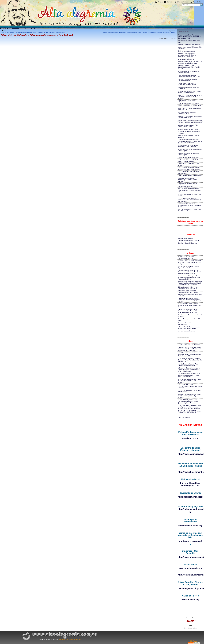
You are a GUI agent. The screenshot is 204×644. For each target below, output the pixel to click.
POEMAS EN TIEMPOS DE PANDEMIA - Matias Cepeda (187, 84)
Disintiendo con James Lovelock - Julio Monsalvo (190, 316)
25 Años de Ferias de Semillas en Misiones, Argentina (188, 72)
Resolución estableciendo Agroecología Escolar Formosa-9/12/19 (188, 180)
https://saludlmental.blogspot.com (190, 497)
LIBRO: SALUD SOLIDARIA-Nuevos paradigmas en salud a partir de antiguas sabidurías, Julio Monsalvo (189, 407)
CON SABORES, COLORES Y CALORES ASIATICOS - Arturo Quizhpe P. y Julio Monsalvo (188, 401)
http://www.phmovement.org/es (190, 472)
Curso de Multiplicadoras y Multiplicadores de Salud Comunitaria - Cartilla (190, 205)
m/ (190, 512)
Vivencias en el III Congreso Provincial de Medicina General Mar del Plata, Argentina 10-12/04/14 (190, 277)
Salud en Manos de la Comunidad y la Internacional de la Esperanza (190, 62)
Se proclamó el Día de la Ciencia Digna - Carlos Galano (188, 267)
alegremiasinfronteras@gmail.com (70, 639)
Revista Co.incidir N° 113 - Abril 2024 (190, 45)
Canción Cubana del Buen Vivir (188, 243)
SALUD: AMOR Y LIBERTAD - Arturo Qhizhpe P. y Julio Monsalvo (190, 412)
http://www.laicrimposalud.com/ (190, 454)
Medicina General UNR (105, 27)
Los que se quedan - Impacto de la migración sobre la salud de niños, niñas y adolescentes (189, 375)
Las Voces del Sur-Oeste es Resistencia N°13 (187, 113)
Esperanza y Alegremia (91, 27)
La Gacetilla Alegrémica (148, 27)
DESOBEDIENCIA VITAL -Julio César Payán (190, 195)
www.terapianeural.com (190, 568)
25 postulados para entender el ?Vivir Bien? (190, 320)
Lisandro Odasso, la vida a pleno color (190, 123)
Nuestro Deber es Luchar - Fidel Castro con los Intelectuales (188, 365)
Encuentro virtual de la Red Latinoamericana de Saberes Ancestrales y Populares (187, 55)
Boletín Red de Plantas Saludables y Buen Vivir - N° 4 (189, 109)
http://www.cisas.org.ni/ (190, 541)
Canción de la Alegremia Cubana (188, 241)
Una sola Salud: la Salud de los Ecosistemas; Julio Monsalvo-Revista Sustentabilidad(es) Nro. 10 (190, 272)
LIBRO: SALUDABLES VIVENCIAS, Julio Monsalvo (189, 391)
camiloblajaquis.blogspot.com (190, 588)
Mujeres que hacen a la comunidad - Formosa (189, 132)
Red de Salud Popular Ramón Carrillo (190, 120)
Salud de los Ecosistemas (51, 27)
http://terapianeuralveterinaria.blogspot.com (190, 575)
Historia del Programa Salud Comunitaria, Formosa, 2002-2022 (189, 76)
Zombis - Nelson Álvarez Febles (188, 129)
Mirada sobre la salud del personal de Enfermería (190, 48)
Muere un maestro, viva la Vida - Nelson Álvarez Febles (188, 126)
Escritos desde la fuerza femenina (189, 157)
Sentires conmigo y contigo (186, 51)
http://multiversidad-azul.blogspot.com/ (190, 484)
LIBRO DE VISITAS (184, 418)
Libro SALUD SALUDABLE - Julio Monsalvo (188, 164)
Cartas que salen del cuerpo (9, 27)
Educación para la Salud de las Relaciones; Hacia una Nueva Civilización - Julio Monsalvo (188, 289)
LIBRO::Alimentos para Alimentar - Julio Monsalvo (189, 172)
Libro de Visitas (183, 2)
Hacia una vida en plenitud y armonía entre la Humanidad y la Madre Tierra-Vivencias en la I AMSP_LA (190, 349)
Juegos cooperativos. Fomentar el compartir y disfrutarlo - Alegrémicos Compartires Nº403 (189, 37)
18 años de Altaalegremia (186, 59)
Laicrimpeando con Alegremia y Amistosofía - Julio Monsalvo (188, 146)
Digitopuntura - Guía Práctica (187, 101)
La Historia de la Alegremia (186, 331)
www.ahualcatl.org (190, 600)
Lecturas (116, 27)
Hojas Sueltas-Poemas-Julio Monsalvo (190, 176)
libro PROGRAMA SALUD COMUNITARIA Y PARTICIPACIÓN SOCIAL (189, 67)
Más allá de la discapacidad (26, 27)
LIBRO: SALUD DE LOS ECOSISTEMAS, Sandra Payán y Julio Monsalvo (190, 386)
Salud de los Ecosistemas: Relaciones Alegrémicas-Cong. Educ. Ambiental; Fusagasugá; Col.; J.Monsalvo (190, 283)
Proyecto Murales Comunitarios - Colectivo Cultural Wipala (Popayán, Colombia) (189, 300)
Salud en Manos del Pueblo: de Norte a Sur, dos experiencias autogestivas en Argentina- (190, 262)
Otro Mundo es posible (126, 27)
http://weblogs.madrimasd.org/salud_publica (190, 509)
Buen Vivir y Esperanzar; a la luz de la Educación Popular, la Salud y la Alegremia (190, 97)
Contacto (170, 2)
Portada (160, 2)
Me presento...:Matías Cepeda (187, 184)
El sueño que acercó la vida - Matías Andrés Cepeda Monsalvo (189, 92)
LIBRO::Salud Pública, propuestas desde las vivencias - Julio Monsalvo (189, 168)
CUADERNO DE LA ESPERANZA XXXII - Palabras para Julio (189, 160)
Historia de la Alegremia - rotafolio (189, 103)
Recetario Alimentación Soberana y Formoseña (189, 88)
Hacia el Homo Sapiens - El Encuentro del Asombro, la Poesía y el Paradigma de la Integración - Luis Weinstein (33, 32)
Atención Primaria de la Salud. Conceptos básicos (187, 80)
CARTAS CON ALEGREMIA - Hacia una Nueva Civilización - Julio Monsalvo (189, 381)
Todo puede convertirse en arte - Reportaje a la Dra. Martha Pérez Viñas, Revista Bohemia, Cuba (188, 311)
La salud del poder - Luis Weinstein (189, 345)
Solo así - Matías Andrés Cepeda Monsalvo (188, 136)
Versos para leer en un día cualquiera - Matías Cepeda (190, 150)
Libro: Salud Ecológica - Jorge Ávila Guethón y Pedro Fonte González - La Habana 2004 (190, 360)
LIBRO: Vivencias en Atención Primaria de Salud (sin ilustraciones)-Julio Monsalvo (190, 200)
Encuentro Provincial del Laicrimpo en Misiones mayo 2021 (190, 117)
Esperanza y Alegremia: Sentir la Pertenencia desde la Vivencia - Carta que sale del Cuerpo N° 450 (190, 141)
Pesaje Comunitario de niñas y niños (189, 106)
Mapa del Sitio (197, 2)
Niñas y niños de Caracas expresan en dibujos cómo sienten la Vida (190, 328)
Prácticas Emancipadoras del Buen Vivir (189, 41)
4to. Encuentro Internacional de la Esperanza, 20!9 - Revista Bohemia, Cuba (189, 190)
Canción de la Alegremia (186, 238)
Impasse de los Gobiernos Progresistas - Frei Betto (186, 258)
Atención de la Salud (65, 27)
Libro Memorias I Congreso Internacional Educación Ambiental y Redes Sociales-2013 (189, 354)
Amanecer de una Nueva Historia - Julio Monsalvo (189, 324)
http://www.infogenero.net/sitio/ (190, 557)
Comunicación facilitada (185, 186)
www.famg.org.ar (190, 438)
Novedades (137, 27)
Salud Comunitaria (78, 27)
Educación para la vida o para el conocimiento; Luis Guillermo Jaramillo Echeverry (190, 294)
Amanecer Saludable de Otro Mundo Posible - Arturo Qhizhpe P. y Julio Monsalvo (189, 396)
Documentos (38, 27)
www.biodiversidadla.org (190, 526)
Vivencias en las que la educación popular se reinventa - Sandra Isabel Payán (189, 305)
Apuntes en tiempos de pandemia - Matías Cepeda (189, 154)
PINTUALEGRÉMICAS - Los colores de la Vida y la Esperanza (189, 210)
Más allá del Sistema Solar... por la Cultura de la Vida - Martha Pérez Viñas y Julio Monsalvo (189, 370)
